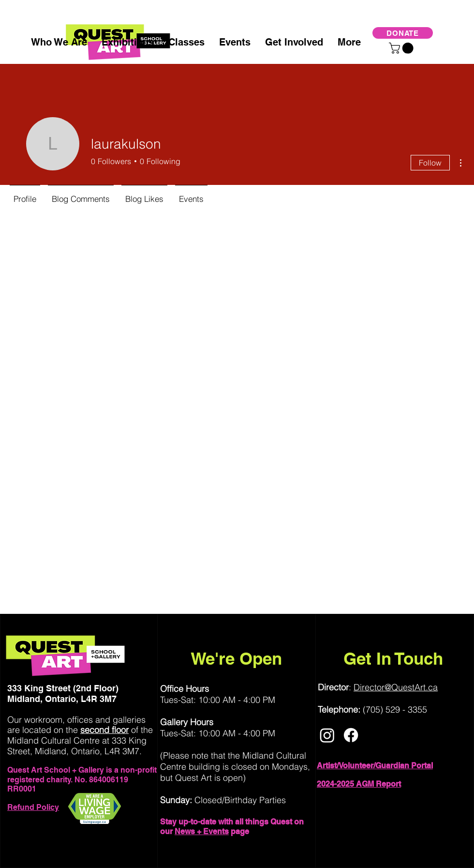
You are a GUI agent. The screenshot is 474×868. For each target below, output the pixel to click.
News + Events (202, 831)
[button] (402, 48)
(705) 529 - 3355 (395, 709)
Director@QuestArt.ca (396, 687)
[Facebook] (351, 735)
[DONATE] (403, 33)
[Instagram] (327, 735)
